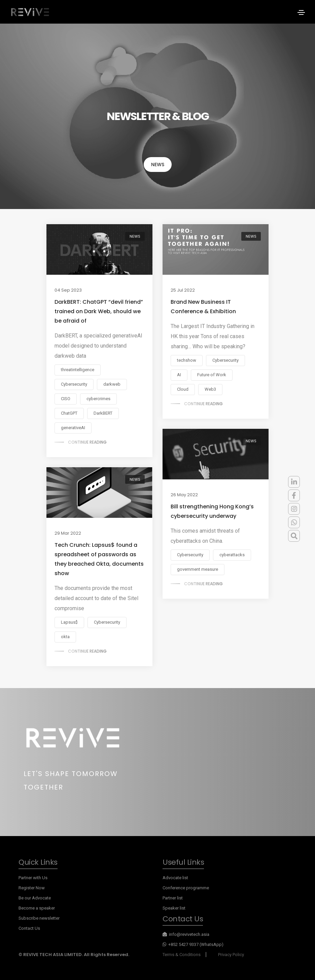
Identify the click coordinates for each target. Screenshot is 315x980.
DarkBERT (103, 413)
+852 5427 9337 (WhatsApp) (193, 944)
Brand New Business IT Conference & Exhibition (203, 307)
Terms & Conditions (182, 955)
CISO (66, 399)
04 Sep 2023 (68, 290)
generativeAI (73, 428)
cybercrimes (98, 399)
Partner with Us (33, 878)
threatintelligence (78, 370)
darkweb (112, 384)
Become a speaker (37, 908)
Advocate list (175, 878)
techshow (187, 360)
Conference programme (186, 888)
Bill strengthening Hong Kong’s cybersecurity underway (212, 511)
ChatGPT (69, 413)
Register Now (32, 888)
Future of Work (212, 375)
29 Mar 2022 (68, 533)
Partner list (173, 898)
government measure (198, 569)
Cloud (183, 389)
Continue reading (87, 442)
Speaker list (174, 908)
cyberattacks (232, 555)
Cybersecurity (74, 384)
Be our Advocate (35, 898)
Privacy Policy (231, 955)
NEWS (158, 165)
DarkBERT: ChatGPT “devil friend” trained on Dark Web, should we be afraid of (99, 311)
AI (179, 375)
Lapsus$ (69, 622)
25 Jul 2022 (183, 290)
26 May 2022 (184, 495)
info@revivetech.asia (186, 934)
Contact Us (29, 928)
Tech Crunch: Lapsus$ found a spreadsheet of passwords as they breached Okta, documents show (99, 559)
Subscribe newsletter (39, 918)
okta (65, 637)
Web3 (210, 389)
